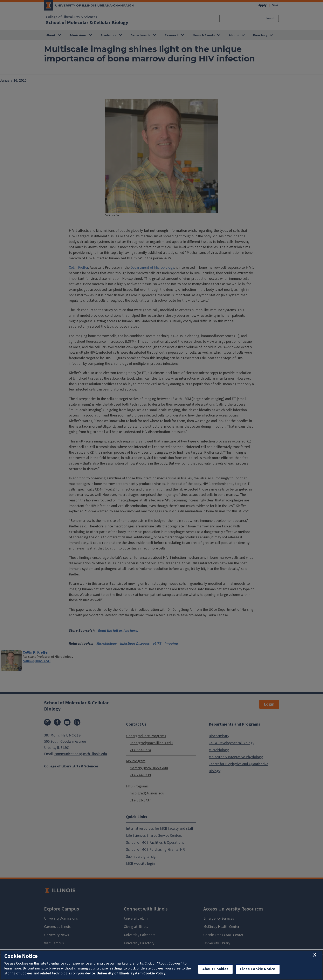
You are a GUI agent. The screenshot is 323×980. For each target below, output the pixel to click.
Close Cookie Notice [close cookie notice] (258, 969)
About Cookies (215, 969)
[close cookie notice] (315, 955)
